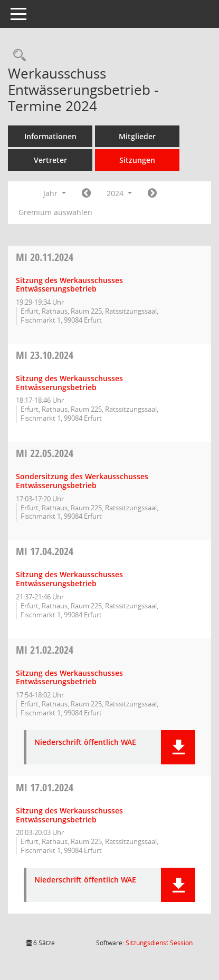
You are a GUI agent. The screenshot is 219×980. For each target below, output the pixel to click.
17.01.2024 (45, 787)
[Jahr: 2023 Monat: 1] (86, 193)
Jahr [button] (55, 193)
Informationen (50, 136)
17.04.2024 (45, 551)
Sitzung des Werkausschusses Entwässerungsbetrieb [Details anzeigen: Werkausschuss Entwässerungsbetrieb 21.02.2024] (69, 677)
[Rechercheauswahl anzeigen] (17, 56)
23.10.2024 (45, 355)
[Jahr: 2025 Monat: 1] (152, 193)
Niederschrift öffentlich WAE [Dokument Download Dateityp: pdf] (85, 743)
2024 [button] (119, 193)
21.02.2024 (45, 650)
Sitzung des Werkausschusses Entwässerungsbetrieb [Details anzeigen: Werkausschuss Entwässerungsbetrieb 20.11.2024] (69, 285)
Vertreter (50, 160)
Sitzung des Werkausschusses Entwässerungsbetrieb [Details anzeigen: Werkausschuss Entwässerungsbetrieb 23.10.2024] (69, 383)
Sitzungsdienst (159, 943)
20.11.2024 (45, 257)
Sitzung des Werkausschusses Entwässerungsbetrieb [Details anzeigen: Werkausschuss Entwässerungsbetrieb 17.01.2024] (69, 815)
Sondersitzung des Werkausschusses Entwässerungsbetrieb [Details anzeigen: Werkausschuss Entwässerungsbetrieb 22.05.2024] (82, 481)
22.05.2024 (45, 453)
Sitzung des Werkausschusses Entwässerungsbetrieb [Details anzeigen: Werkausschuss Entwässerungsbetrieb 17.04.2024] (69, 579)
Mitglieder (137, 136)
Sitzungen (137, 160)
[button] (178, 747)
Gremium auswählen (55, 212)
